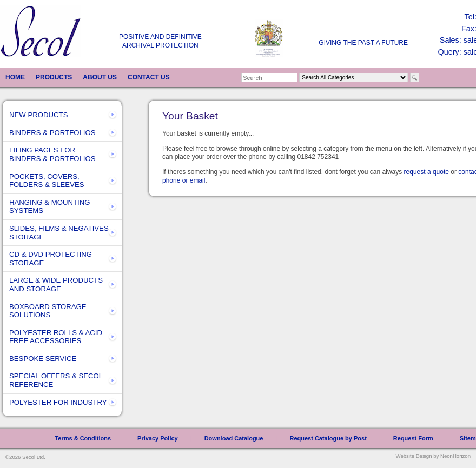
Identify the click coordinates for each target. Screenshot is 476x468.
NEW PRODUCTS (38, 115)
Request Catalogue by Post (328, 438)
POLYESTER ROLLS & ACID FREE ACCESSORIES (56, 337)
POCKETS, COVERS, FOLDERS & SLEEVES (47, 181)
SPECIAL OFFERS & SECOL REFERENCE (56, 380)
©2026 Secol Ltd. (25, 457)
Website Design (414, 456)
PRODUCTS (54, 77)
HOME (15, 77)
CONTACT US (149, 77)
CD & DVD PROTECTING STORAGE (51, 259)
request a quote (427, 172)
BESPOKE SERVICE (43, 359)
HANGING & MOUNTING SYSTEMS (49, 207)
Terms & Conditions (83, 438)
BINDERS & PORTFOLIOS (52, 133)
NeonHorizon (455, 456)
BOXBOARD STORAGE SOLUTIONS (48, 311)
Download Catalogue (234, 438)
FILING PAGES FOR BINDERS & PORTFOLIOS (52, 154)
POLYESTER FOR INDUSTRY (58, 402)
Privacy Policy (158, 438)
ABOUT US (100, 77)
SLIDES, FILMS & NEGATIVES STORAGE (59, 233)
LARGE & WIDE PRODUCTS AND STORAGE (56, 285)
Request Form (413, 438)
